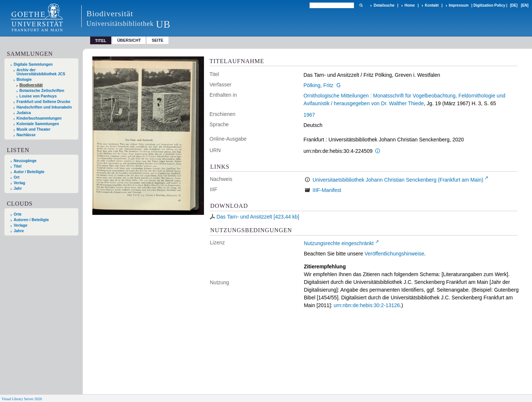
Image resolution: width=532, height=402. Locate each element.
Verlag (19, 183)
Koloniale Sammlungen (38, 124)
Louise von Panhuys (38, 96)
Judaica (24, 113)
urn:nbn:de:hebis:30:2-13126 (367, 305)
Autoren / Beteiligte (31, 220)
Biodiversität (31, 85)
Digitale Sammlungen (33, 64)
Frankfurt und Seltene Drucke (44, 102)
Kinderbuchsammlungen (39, 118)
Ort (17, 177)
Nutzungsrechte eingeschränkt (339, 243)
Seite (158, 40)
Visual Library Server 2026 (22, 399)
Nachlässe (26, 135)
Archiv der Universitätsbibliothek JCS (41, 72)
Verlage (21, 225)
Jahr (18, 188)
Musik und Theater (34, 129)
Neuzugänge (25, 161)
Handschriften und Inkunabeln (44, 107)
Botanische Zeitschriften (42, 91)
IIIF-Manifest (327, 190)
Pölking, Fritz (318, 85)
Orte (18, 214)
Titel (18, 166)
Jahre (19, 231)
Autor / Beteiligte (29, 172)
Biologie (24, 80)
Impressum (459, 5)
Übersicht (129, 40)
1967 (309, 115)
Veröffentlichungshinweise (395, 254)
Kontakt (432, 5)
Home (410, 5)
